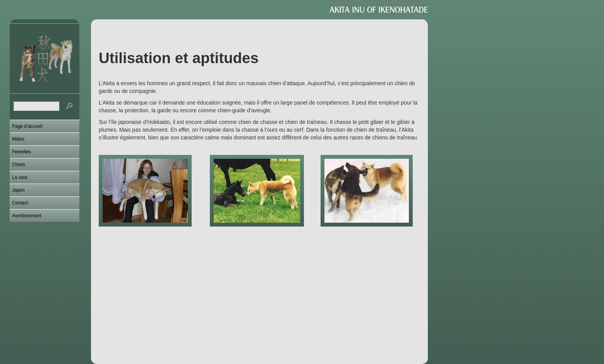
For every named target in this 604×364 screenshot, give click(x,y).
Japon (18, 190)
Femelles (21, 152)
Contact (20, 203)
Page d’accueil (27, 126)
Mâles (18, 139)
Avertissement (27, 216)
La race (20, 177)
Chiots (19, 165)
